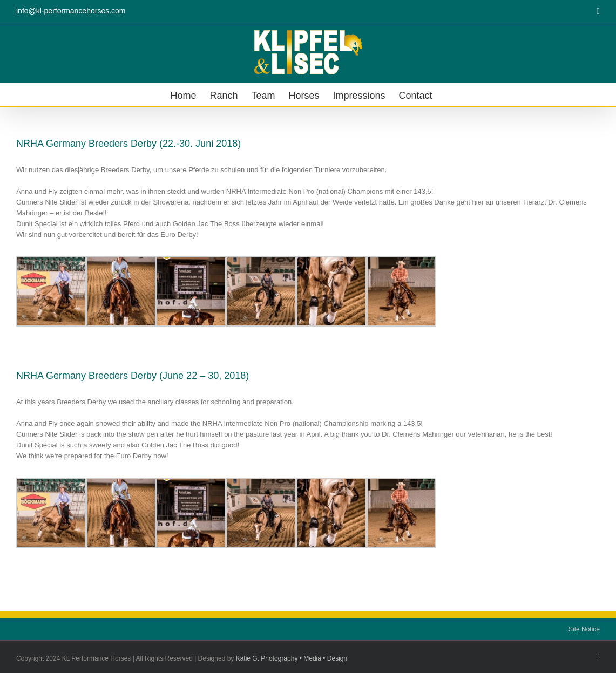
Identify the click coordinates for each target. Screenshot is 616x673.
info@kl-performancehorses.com (71, 11)
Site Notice (584, 629)
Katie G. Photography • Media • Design (292, 658)
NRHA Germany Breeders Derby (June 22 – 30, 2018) (133, 376)
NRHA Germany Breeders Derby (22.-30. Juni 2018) (128, 144)
